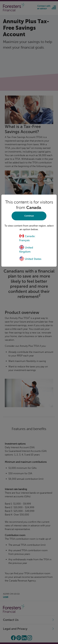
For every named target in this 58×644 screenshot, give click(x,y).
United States (30, 259)
